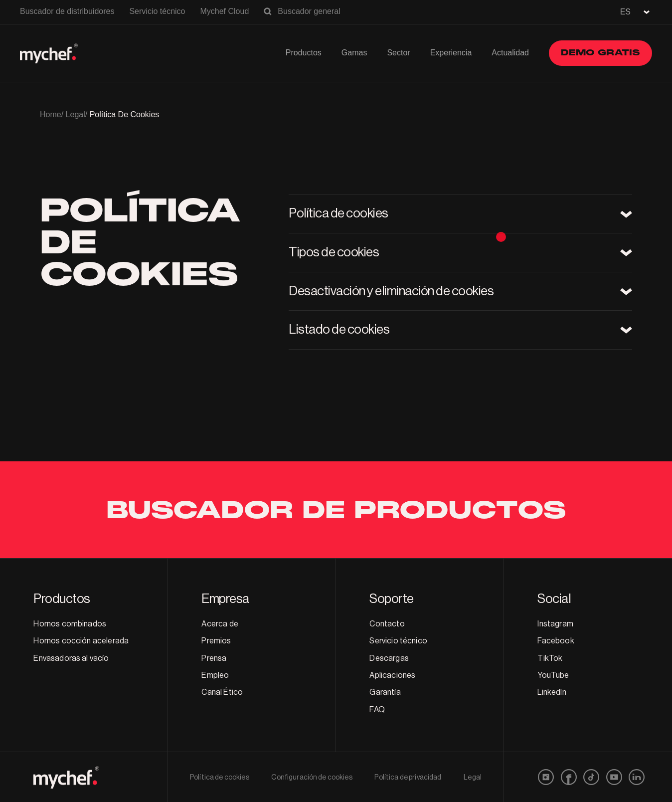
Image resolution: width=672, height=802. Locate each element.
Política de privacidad (408, 778)
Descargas (389, 658)
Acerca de (220, 624)
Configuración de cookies (312, 778)
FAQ (377, 710)
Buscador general (309, 11)
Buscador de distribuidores (67, 11)
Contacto (387, 624)
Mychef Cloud (224, 11)
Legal (473, 778)
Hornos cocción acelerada (81, 641)
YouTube (553, 675)
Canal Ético (222, 692)
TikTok (550, 658)
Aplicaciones (392, 675)
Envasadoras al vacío (71, 658)
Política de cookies (220, 778)
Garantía (385, 692)
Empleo (215, 675)
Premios (216, 641)
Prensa (214, 658)
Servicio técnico (157, 11)
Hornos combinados (70, 624)
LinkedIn (552, 692)
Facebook (556, 641)
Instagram (555, 624)
